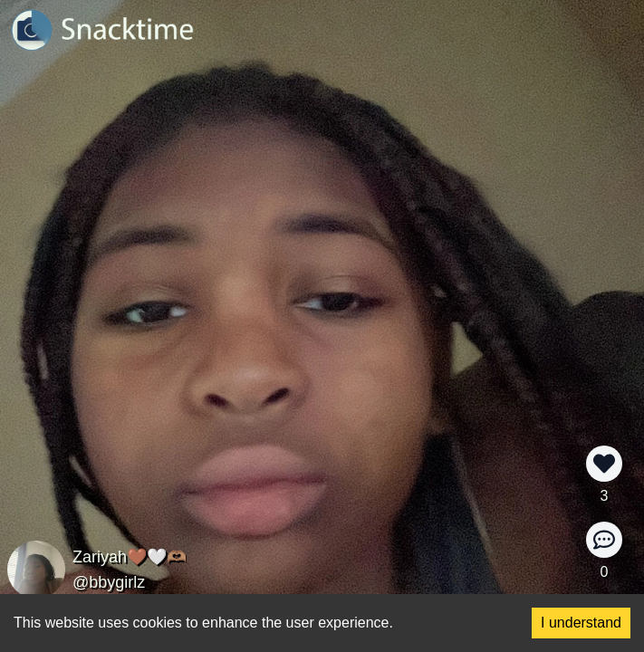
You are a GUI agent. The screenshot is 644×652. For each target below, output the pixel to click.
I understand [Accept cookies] (581, 623)
